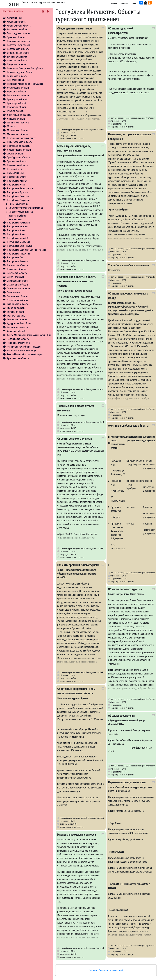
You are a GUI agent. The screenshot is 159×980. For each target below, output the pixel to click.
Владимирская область (19, 41)
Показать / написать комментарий (106, 970)
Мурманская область (18, 134)
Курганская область (17, 107)
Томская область (16, 312)
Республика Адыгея (17, 181)
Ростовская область (17, 265)
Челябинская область (18, 339)
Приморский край (16, 173)
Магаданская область (18, 123)
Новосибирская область (19, 150)
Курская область (16, 111)
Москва (11, 126)
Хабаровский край (16, 331)
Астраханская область (18, 30)
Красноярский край (17, 103)
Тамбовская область (17, 304)
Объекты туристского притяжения (26, 208)
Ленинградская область (19, 115)
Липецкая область (16, 119)
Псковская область (17, 177)
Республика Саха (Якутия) (20, 246)
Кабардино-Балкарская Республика (25, 68)
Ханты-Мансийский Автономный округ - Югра (30, 335)
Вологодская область (18, 49)
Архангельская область (19, 26)
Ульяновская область (18, 327)
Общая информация (19, 204)
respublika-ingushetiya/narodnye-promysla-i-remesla (101, 948)
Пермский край (15, 169)
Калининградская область (20, 72)
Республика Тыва (16, 258)
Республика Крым (16, 234)
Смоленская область (18, 296)
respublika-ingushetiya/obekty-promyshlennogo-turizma (102, 672)
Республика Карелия (17, 227)
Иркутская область (17, 64)
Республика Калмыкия (18, 223)
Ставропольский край (18, 300)
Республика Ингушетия (19, 200)
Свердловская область (19, 289)
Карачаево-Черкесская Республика (25, 84)
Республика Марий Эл (18, 238)
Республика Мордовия (18, 242)
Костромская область (18, 95)
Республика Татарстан (18, 254)
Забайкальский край (17, 57)
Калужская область (17, 76)
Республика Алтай (16, 185)
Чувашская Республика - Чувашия (24, 347)
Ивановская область (17, 61)
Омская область (15, 154)
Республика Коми (16, 230)
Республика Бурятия (17, 192)
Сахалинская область (18, 285)
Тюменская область (17, 320)
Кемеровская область (18, 88)
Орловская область (17, 161)
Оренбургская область (18, 157)
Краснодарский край (17, 99)
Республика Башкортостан (20, 189)
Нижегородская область (19, 142)
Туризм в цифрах (17, 216)
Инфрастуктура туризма (21, 212)
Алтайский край (15, 18)
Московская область (18, 130)
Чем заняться (16, 220)
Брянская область (16, 37)
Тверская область (16, 308)
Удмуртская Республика (19, 323)
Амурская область (16, 22)
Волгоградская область (19, 45)
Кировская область (17, 92)
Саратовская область (18, 281)
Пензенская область (17, 165)
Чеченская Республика (19, 343)
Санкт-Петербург (16, 277)
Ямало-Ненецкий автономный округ (25, 354)
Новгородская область (19, 146)
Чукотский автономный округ (22, 351)
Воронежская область (18, 53)
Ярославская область (18, 358)
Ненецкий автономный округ (21, 138)
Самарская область (17, 273)
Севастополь (14, 292)
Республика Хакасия (17, 261)
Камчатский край (15, 80)
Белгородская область (19, 33)
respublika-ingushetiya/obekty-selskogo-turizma (100, 548)
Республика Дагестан (18, 196)
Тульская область (16, 316)
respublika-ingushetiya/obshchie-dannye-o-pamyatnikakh (103, 130)
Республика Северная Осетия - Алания (26, 250)
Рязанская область (17, 269)
